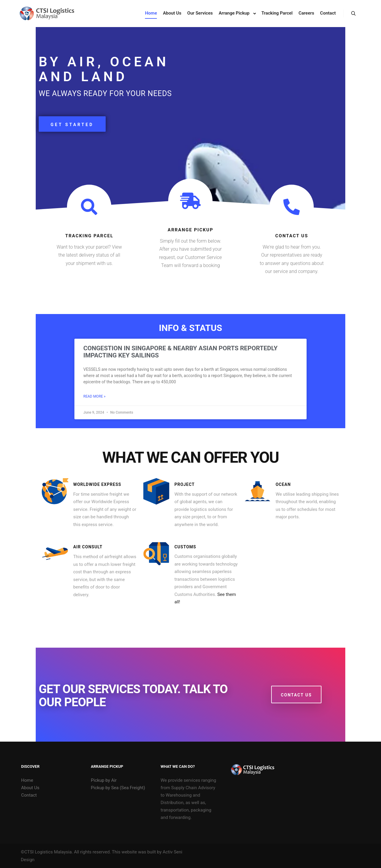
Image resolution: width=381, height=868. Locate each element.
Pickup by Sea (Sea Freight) (118, 788)
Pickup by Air (104, 780)
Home (27, 780)
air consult (88, 547)
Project (185, 484)
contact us (292, 236)
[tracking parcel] (89, 207)
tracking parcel (89, 236)
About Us (30, 788)
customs (185, 547)
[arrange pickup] (190, 201)
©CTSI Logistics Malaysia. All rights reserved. (66, 852)
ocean (283, 484)
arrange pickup (190, 230)
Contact (29, 795)
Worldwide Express (97, 484)
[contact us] (292, 207)
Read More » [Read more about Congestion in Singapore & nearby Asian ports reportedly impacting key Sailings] (94, 396)
